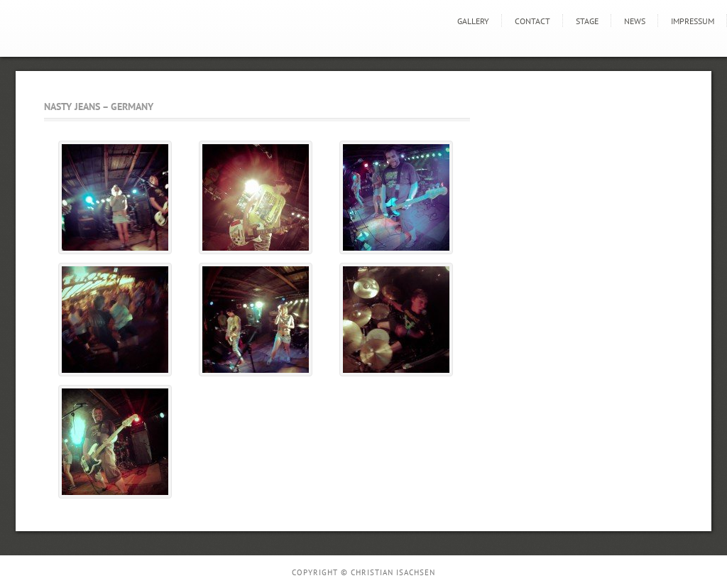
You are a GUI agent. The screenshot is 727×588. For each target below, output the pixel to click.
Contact (532, 21)
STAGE (587, 21)
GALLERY (473, 21)
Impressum (693, 21)
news (635, 21)
